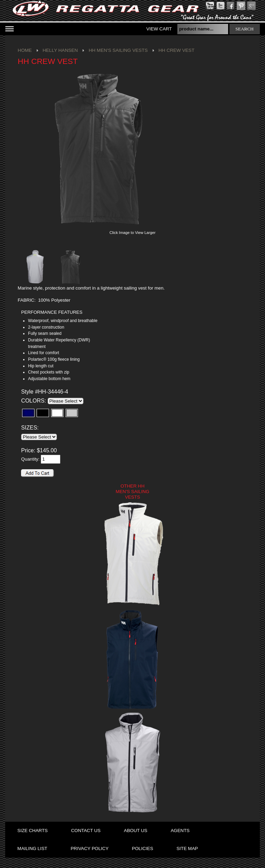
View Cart (159, 29)
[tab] (61, 313)
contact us (86, 831)
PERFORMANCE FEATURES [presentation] (52, 312)
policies (142, 848)
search (244, 29)
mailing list (32, 848)
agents (180, 831)
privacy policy (90, 848)
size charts (32, 831)
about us (136, 831)
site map (187, 848)
